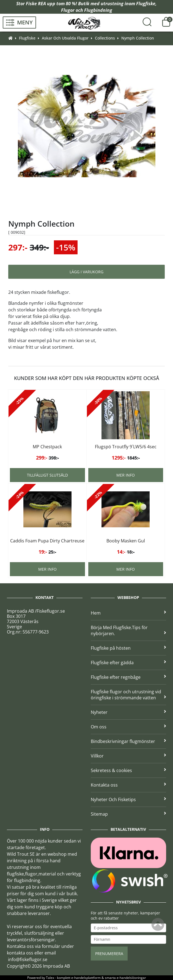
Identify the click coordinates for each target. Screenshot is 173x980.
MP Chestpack (47, 447)
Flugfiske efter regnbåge (129, 677)
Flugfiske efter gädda (129, 663)
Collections (105, 38)
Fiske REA (36, 4)
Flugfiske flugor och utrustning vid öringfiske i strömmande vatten (129, 695)
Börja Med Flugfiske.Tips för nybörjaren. (129, 630)
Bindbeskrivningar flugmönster (129, 741)
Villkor (129, 756)
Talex (50, 978)
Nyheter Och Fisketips (129, 799)
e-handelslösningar (131, 978)
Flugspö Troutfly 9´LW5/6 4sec (126, 447)
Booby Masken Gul (126, 541)
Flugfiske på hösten (129, 648)
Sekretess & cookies (129, 770)
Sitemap (129, 814)
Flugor (68, 10)
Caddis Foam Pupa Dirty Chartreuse (47, 541)
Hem (129, 613)
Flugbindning (98, 10)
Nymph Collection (138, 38)
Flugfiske (146, 4)
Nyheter (129, 712)
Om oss (129, 727)
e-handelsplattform (86, 978)
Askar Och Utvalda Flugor (65, 38)
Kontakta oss (129, 785)
